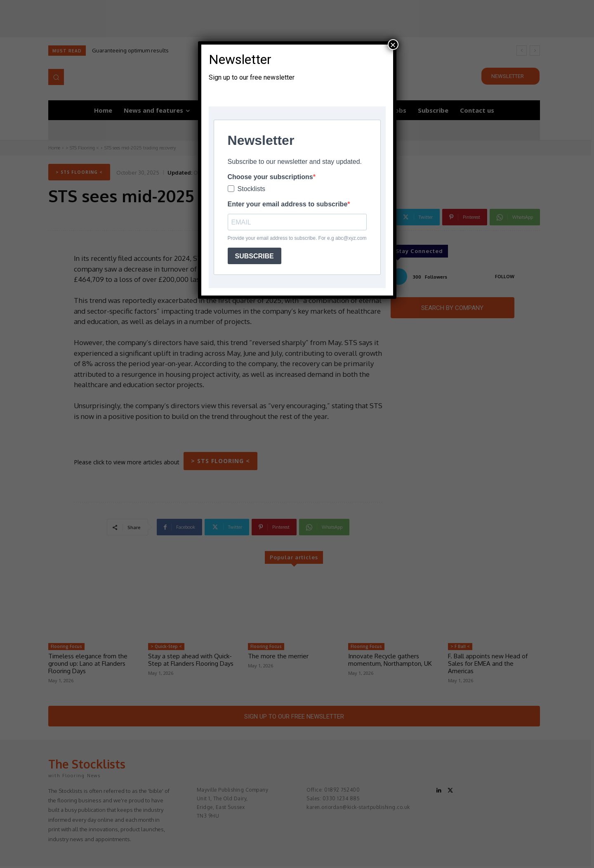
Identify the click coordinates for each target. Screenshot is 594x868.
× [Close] (393, 45)
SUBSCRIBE (255, 256)
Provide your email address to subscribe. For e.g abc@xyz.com (297, 238)
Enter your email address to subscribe (288, 204)
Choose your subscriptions (270, 177)
